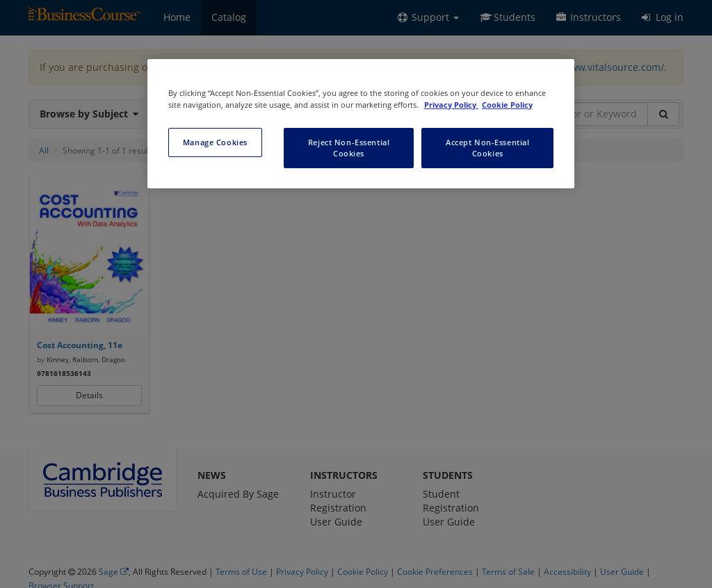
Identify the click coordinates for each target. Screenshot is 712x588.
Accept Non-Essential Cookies (487, 148)
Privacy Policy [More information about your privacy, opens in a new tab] (451, 105)
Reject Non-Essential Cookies (349, 148)
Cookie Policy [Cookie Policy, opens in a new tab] (507, 105)
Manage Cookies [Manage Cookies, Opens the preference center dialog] (215, 142)
